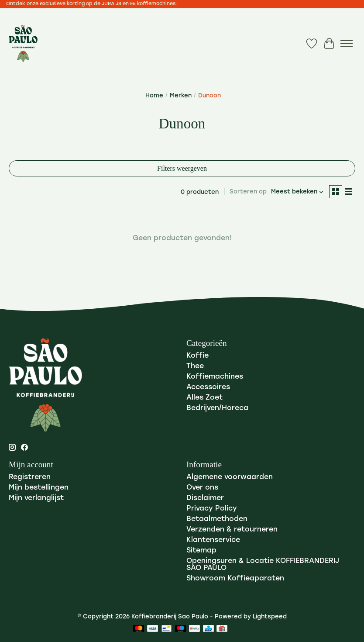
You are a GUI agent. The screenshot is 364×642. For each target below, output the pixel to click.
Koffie (197, 356)
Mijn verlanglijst (36, 498)
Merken (181, 96)
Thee (195, 366)
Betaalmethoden (217, 519)
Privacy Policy (212, 509)
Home (154, 96)
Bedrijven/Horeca (217, 408)
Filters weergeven (182, 168)
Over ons (202, 488)
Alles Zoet (204, 398)
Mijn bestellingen (39, 488)
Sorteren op (248, 192)
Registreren (30, 477)
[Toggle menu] (347, 44)
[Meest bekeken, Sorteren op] (297, 192)
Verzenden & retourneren (232, 530)
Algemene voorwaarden (230, 477)
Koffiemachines (215, 377)
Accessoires (208, 387)
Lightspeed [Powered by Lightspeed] (270, 617)
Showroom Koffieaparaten (235, 579)
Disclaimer (205, 498)
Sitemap (201, 551)
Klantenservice (213, 540)
